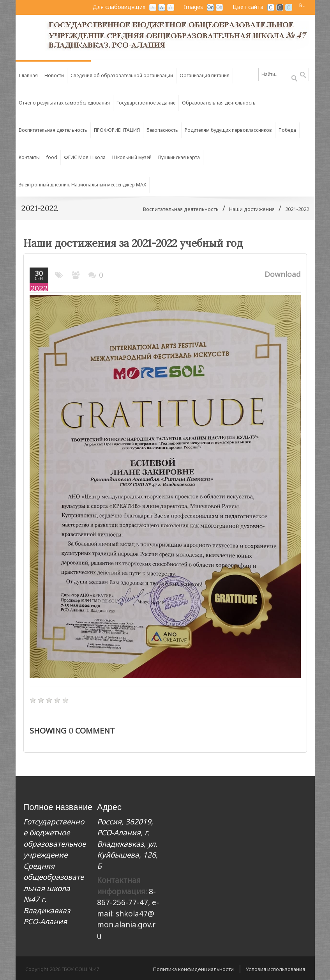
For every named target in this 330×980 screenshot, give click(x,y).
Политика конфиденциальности (193, 969)
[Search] (284, 74)
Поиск (303, 75)
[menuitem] (122, 74)
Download (283, 274)
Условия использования (275, 969)
